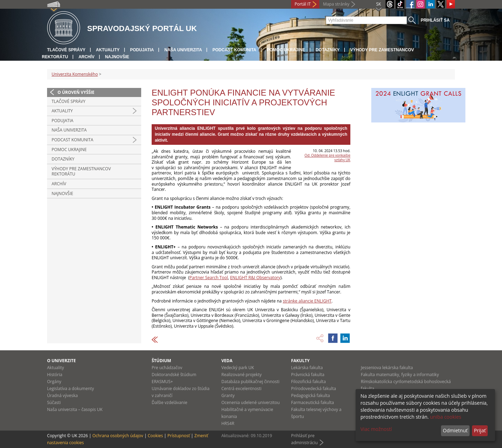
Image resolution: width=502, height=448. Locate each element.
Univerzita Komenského (75, 74)
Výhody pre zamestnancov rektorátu (81, 171)
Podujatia (142, 50)
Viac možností (376, 429)
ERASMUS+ (162, 382)
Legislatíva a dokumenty (71, 389)
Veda (227, 361)
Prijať (480, 430)
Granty (228, 395)
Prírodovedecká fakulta (314, 389)
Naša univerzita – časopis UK (75, 409)
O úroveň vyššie (76, 92)
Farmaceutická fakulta (313, 402)
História (55, 375)
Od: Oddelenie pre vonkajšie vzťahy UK (327, 158)
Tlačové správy (66, 50)
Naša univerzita (183, 50)
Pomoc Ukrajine (286, 50)
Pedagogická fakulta (310, 395)
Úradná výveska (62, 395)
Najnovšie (117, 57)
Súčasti (54, 402)
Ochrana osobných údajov (118, 436)
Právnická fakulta (308, 375)
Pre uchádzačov (167, 368)
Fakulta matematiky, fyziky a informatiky (400, 375)
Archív (86, 57)
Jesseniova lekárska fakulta (387, 368)
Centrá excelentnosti (241, 389)
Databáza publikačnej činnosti (250, 382)
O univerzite (62, 361)
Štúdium (161, 361)
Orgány (54, 382)
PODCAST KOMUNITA (234, 50)
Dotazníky (328, 50)
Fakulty (300, 361)
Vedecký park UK (238, 368)
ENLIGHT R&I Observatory (255, 278)
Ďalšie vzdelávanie (169, 402)
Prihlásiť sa (435, 20)
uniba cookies (446, 417)
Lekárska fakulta (307, 368)
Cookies (155, 436)
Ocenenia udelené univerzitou (250, 402)
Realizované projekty (241, 375)
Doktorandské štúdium (174, 375)
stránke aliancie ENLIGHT (307, 301)
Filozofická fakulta (309, 382)
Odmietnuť (455, 430)
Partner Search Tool (208, 278)
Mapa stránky (336, 4)
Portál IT (303, 4)
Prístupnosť (178, 436)
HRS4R (228, 423)
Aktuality (108, 50)
